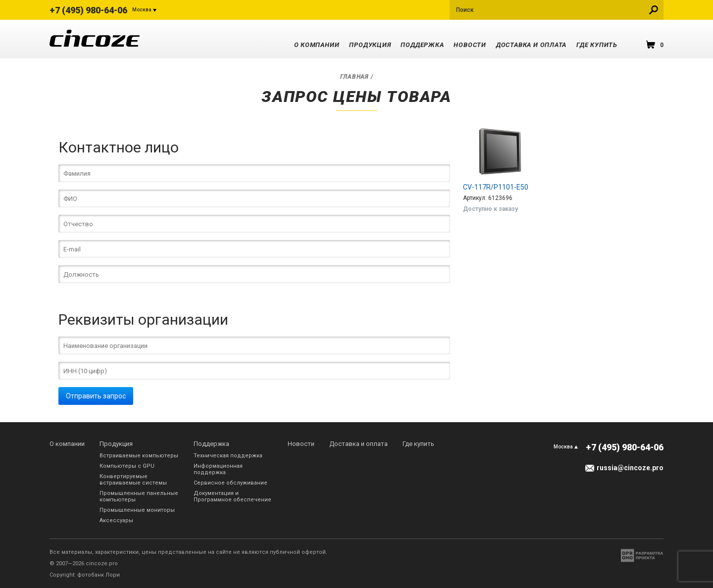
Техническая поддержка (228, 456)
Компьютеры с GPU (127, 466)
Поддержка (422, 45)
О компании (317, 45)
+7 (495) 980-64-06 (88, 10)
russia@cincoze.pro (630, 468)
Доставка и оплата (531, 45)
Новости (470, 45)
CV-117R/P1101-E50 (496, 187)
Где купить (597, 45)
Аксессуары (116, 520)
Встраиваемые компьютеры (139, 456)
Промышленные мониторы (137, 510)
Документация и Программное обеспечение (232, 496)
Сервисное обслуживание (230, 483)
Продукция (370, 45)
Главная (355, 77)
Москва (142, 10)
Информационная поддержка (218, 469)
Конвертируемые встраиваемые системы (133, 480)
